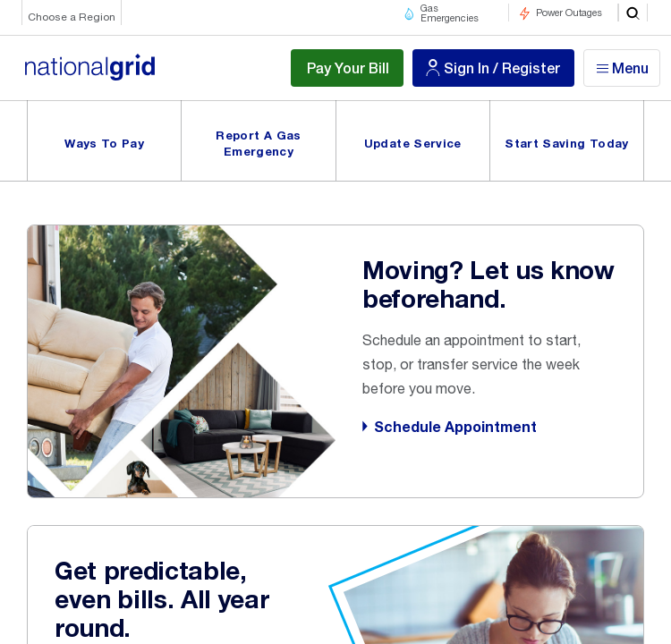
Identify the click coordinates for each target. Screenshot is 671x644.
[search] (633, 13)
